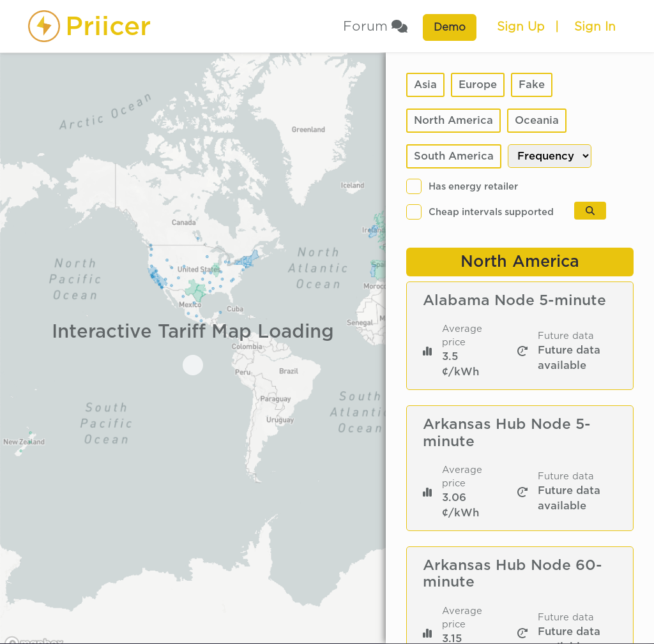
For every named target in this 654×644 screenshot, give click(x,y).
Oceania (537, 120)
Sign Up (521, 26)
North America (453, 120)
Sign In (595, 26)
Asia (425, 85)
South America (454, 156)
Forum (375, 26)
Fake (532, 85)
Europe (478, 85)
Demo (450, 27)
